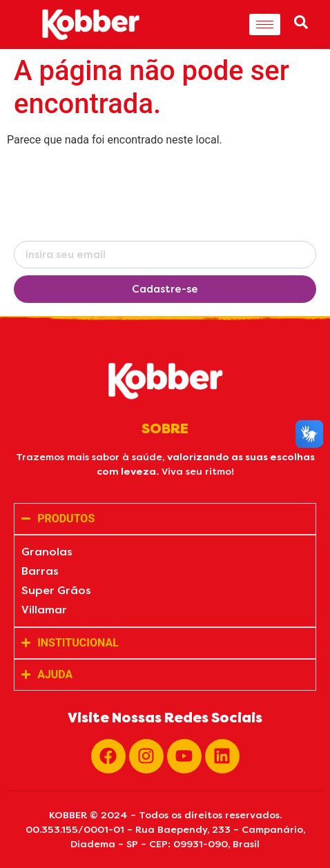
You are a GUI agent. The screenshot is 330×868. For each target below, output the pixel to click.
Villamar (44, 610)
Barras (40, 571)
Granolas (47, 552)
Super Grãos (56, 590)
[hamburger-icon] (265, 24)
